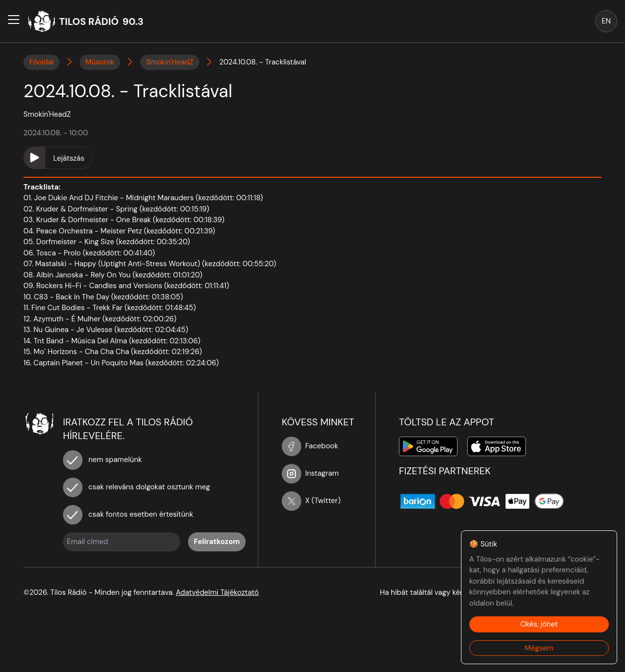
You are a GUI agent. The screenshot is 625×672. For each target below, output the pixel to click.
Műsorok (100, 62)
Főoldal (42, 62)
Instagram (310, 473)
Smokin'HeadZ (170, 62)
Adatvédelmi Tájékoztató (217, 592)
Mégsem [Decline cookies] (539, 648)
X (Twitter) (311, 501)
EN (606, 21)
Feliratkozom (217, 542)
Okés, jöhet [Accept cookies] (539, 624)
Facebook (310, 446)
